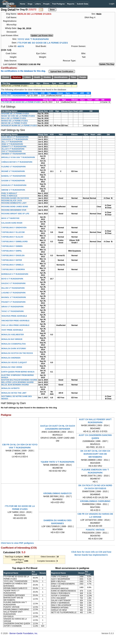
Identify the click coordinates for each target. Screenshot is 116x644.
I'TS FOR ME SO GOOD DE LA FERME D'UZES (43, 43)
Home (23, 4)
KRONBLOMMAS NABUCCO (58, 493)
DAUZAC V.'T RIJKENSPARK (14, 283)
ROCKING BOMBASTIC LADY (14, 203)
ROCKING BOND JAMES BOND (15, 207)
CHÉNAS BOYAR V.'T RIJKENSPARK (17, 162)
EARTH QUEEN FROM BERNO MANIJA (18, 372)
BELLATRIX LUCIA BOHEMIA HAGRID (17, 382)
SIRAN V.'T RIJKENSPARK (13, 307)
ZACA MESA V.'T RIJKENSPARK (15, 137)
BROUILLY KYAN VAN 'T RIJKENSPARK (18, 157)
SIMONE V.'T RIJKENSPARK (13, 190)
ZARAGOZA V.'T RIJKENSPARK (15, 139)
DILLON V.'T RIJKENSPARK (13, 288)
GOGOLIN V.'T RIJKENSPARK (14, 185)
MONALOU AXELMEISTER (13, 335)
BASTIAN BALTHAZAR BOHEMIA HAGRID (19, 380)
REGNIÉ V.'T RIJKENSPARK (13, 171)
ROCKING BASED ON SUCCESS (15, 198)
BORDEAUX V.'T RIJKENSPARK (15, 274)
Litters (38, 4)
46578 (21, 46)
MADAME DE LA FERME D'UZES (15, 114)
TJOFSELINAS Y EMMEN (12, 246)
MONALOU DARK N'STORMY (14, 349)
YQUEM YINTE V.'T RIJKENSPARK (58, 462)
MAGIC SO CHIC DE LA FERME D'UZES (18, 116)
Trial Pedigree (58, 4)
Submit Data (83, 4)
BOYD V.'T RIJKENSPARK (12, 279)
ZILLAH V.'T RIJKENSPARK (13, 149)
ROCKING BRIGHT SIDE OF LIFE (15, 214)
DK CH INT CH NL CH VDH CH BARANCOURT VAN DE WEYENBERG (95, 454)
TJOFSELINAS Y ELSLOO (12, 237)
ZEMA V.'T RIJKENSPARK (12, 144)
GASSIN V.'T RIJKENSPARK (13, 181)
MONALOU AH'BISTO (10, 388)
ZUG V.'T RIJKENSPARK (12, 151)
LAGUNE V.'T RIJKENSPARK (14, 293)
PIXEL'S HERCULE (9, 196)
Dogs (30, 4)
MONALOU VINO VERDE (12, 367)
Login (112, 4)
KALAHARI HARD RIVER (12, 223)
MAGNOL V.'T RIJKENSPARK (14, 297)
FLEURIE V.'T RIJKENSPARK (14, 167)
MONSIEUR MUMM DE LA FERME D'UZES (19, 126)
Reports (71, 4)
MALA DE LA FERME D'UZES (14, 118)
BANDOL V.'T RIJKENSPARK (14, 176)
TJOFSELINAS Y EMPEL (12, 251)
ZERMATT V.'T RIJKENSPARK (14, 147)
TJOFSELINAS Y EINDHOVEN (14, 228)
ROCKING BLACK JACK (12, 201)
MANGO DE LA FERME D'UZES (15, 121)
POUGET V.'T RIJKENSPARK (14, 302)
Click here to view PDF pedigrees (17, 543)
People (47, 4)
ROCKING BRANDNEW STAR (14, 210)
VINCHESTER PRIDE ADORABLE (15, 321)
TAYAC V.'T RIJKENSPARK (13, 311)
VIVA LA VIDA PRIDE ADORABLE (15, 325)
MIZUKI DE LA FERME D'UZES (14, 123)
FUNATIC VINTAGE (95, 530)
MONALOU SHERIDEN (11, 358)
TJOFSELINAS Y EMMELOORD (14, 242)
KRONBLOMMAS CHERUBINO (95, 501)
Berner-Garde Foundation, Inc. (24, 633)
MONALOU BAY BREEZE (12, 339)
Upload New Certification (62, 71)
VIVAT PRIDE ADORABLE (12, 330)
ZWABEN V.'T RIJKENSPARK (14, 154)
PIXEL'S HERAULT (9, 193)
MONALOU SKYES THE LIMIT (14, 393)
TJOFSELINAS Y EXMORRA (13, 269)
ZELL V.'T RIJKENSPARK (12, 142)
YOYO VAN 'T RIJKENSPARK (33, 39)
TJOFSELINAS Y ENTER (12, 260)
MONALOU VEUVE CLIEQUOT (14, 363)
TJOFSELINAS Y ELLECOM (13, 232)
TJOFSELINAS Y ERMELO (12, 265)
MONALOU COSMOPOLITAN (13, 344)
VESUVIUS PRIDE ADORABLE (14, 316)
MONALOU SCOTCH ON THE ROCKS (17, 353)
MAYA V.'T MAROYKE (10, 218)
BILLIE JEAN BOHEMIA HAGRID (15, 385)
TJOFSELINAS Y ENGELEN (13, 256)
